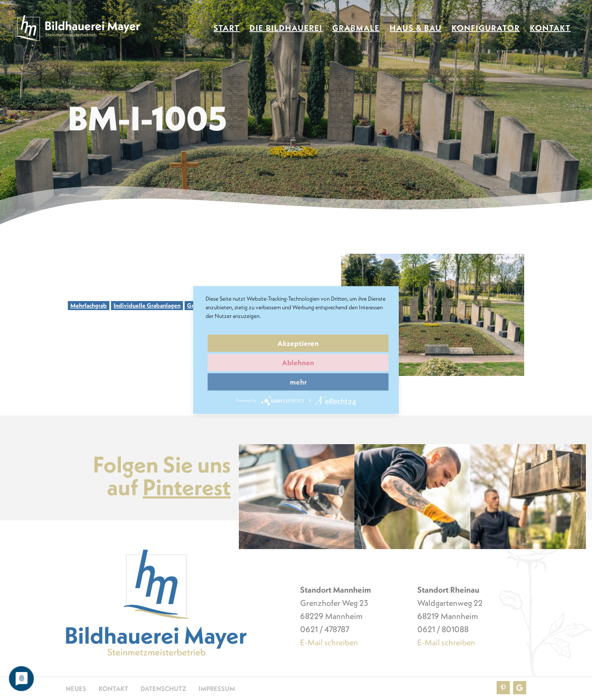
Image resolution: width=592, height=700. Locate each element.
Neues (76, 688)
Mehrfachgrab (89, 305)
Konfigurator (486, 28)
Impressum (217, 688)
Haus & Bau (416, 28)
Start (227, 28)
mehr (298, 382)
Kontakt (550, 28)
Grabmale (356, 28)
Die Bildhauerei (286, 28)
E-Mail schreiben (329, 642)
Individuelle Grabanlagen (147, 305)
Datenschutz (163, 688)
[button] (247, 496)
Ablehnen (298, 363)
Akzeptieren (298, 343)
